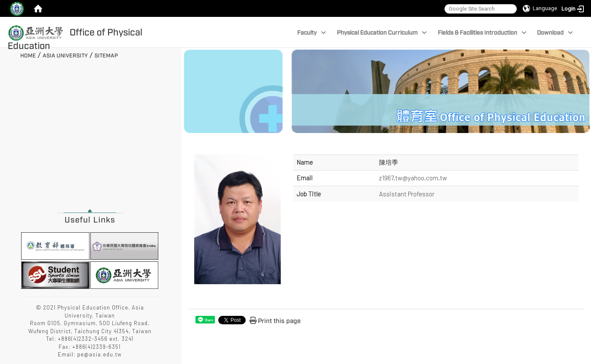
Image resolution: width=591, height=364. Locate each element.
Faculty (312, 33)
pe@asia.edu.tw (99, 354)
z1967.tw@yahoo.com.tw (413, 178)
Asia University (65, 56)
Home (28, 56)
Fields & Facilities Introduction (482, 33)
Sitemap (106, 56)
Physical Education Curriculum (382, 33)
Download (555, 33)
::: (17, 54)
